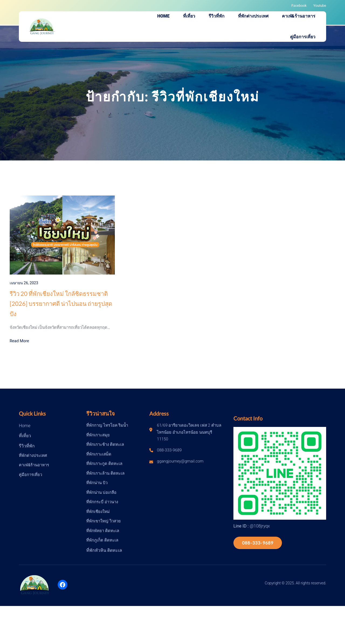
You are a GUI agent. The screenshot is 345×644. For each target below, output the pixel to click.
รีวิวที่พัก (27, 446)
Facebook (299, 6)
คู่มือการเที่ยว (30, 475)
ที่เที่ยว (25, 436)
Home (25, 426)
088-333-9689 (258, 543)
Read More (19, 341)
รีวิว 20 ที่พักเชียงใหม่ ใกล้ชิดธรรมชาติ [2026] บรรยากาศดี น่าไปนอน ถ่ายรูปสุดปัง (61, 304)
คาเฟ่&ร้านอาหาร (34, 465)
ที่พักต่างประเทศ (33, 455)
